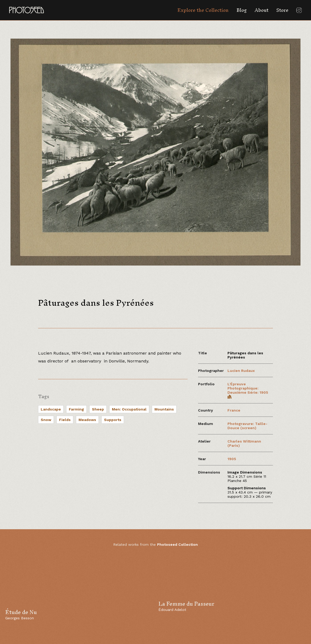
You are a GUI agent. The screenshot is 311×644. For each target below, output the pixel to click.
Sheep (98, 409)
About (261, 10)
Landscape (51, 409)
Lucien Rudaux (241, 371)
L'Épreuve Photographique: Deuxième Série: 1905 (248, 390)
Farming (76, 409)
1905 (232, 459)
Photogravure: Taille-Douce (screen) (247, 426)
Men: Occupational (129, 409)
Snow (46, 420)
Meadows (87, 420)
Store (282, 10)
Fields (65, 420)
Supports (113, 420)
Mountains (164, 409)
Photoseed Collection (177, 544)
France (234, 410)
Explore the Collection (203, 10)
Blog (242, 10)
